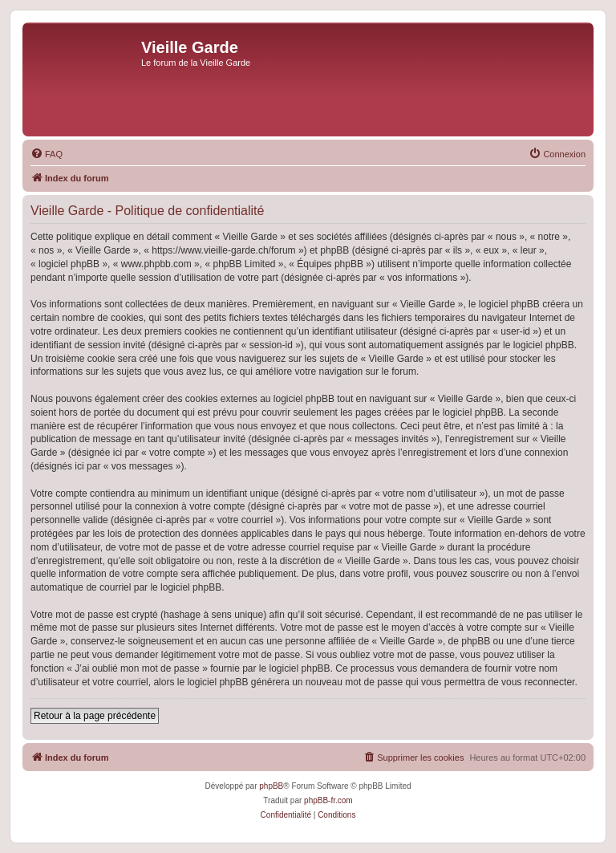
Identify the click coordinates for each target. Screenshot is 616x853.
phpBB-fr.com (328, 800)
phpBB (271, 786)
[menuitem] (47, 154)
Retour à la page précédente (95, 716)
